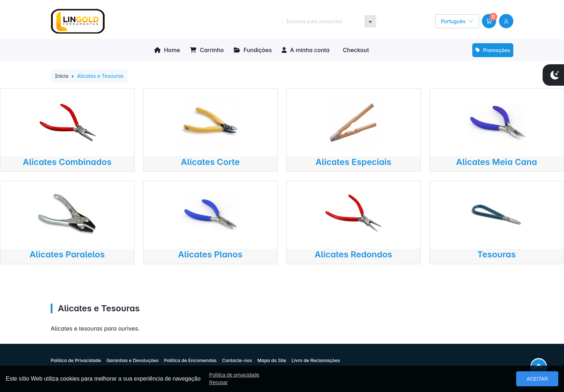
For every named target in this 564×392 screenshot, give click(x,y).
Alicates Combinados (67, 162)
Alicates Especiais (354, 162)
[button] (489, 21)
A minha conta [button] (306, 50)
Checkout (355, 50)
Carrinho (207, 50)
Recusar (218, 382)
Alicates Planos (210, 254)
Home (167, 50)
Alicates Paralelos (67, 254)
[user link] (506, 21)
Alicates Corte (210, 162)
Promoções (493, 50)
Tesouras (497, 254)
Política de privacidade (234, 375)
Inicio (62, 76)
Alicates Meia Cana (497, 162)
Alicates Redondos (353, 254)
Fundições (253, 50)
